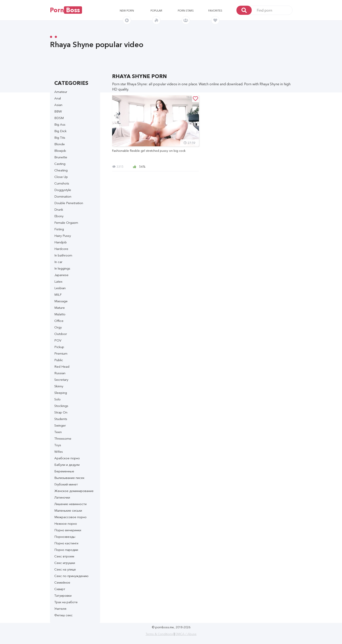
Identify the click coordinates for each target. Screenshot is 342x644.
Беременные (64, 471)
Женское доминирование (74, 491)
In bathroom (63, 255)
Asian (58, 105)
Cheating (61, 170)
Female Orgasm (66, 223)
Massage (61, 301)
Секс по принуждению (71, 576)
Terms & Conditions (159, 634)
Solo (57, 399)
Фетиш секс (63, 615)
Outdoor (61, 334)
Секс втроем (64, 556)
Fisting (59, 229)
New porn (127, 11)
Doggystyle (63, 190)
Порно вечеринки (68, 530)
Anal (58, 98)
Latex (58, 281)
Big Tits (60, 138)
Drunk (59, 209)
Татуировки (63, 595)
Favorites (215, 11)
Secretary (61, 380)
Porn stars (186, 11)
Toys (58, 445)
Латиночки (62, 497)
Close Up (61, 177)
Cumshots (62, 183)
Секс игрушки (65, 563)
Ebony (59, 216)
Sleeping (61, 393)
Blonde (60, 144)
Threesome (63, 438)
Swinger (60, 425)
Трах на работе (66, 602)
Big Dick (60, 131)
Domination (63, 196)
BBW (58, 111)
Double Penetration (69, 203)
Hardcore (61, 249)
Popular (156, 11)
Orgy (58, 327)
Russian (60, 373)
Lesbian (60, 288)
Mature (60, 308)
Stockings (61, 406)
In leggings (62, 268)
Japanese (61, 275)
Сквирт (60, 589)
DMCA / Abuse (186, 634)
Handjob (61, 242)
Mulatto (60, 314)
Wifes (59, 452)
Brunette (61, 157)
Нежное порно (66, 524)
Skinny (59, 386)
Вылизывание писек (69, 478)
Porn (66, 10)
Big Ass (60, 124)
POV (58, 340)
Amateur (61, 92)
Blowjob (60, 151)
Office (59, 321)
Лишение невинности (70, 504)
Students (61, 419)
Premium (61, 353)
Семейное (62, 582)
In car (58, 262)
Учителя (60, 609)
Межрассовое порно (70, 517)
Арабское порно (67, 458)
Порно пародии (66, 550)
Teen (58, 432)
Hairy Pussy (63, 236)
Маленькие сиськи (68, 510)
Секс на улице (65, 569)
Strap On (61, 412)
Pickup (59, 347)
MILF (58, 295)
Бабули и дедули (67, 465)
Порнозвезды (65, 537)
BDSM (59, 118)
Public (59, 360)
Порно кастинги (66, 543)
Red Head (62, 366)
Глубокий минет (66, 484)
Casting (60, 164)
